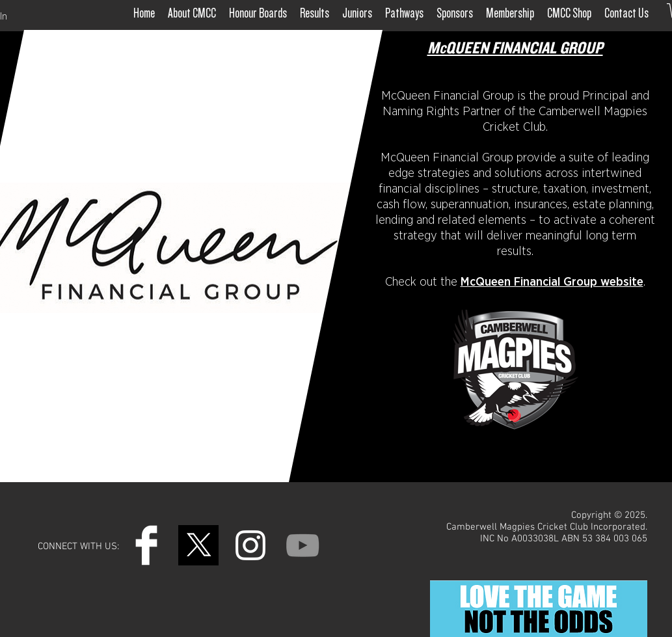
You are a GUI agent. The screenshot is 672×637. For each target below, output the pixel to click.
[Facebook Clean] (146, 545)
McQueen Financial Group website (552, 282)
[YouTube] (302, 545)
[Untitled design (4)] (198, 545)
